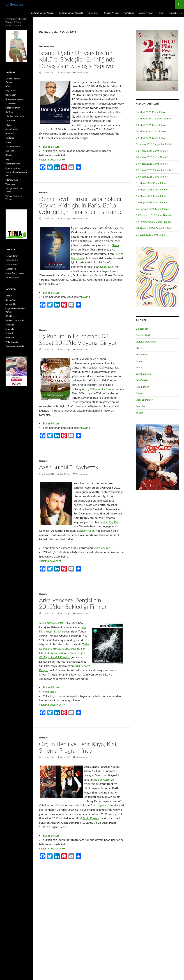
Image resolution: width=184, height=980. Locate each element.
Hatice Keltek (12, 260)
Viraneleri (10, 338)
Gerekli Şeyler (144, 374)
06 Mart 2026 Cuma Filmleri (152, 112)
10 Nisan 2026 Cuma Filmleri (152, 157)
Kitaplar (140, 393)
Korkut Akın (11, 264)
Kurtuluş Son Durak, (64, 649)
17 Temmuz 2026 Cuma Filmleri (154, 222)
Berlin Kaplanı (91, 818)
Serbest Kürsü (12, 277)
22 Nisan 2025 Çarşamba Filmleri (154, 170)
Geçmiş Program (146, 13)
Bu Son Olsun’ (103, 779)
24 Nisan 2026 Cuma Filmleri (152, 177)
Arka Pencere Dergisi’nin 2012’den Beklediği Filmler (73, 603)
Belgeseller (142, 329)
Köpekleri (10, 316)
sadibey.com (14, 4)
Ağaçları (9, 296)
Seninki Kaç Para (110, 522)
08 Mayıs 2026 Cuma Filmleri (152, 189)
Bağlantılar (10, 90)
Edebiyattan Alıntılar (15, 116)
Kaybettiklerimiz (13, 146)
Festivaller (142, 354)
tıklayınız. (85, 297)
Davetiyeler (11, 103)
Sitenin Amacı (12, 180)
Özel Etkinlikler (46, 47)
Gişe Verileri (143, 380)
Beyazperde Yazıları (14, 99)
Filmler (161, 13)
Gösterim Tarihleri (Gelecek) (71, 13)
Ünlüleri (9, 333)
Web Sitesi (50, 692)
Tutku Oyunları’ (100, 805)
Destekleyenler (12, 108)
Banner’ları (10, 300)
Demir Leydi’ (107, 267)
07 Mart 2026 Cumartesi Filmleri (154, 118)
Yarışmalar (10, 184)
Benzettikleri (143, 335)
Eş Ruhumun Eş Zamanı (101, 389)
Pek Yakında (129, 13)
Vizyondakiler (93, 13)
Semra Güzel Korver (15, 273)
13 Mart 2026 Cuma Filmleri (152, 125)
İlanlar (8, 142)
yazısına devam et (52, 159)
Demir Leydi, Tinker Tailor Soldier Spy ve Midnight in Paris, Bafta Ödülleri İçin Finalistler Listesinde (81, 205)
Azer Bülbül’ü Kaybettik (69, 467)
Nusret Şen (11, 269)
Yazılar (140, 413)
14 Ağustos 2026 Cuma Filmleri (153, 228)
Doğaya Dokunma (146, 342)
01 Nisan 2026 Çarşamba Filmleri (154, 144)
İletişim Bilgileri (175, 13)
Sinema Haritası (13, 168)
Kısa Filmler (142, 387)
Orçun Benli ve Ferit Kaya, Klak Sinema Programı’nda (78, 747)
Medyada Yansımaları (15, 320)
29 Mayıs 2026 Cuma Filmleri (152, 202)
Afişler (8, 86)
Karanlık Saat (55, 653)
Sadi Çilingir (65, 73)
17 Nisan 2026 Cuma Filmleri (152, 164)
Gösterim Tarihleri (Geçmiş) (42, 13)
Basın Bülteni (51, 146)
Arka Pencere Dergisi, (52, 623)
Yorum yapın (82, 73)
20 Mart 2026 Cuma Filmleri (152, 131)
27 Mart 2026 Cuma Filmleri (152, 138)
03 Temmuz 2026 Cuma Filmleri (154, 215)
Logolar (9, 159)
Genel (139, 367)
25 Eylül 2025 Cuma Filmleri (152, 235)
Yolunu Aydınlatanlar (15, 346)
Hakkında (10, 138)
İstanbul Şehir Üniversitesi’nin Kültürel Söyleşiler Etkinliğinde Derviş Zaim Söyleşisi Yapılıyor (77, 59)
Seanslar (141, 406)
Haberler (43, 193)
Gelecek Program (111, 13)
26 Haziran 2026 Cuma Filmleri (153, 209)
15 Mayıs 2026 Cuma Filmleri (152, 196)
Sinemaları (10, 329)
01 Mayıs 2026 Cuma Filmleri (152, 183)
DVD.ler (140, 348)
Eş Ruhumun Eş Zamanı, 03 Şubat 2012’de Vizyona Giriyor (78, 339)
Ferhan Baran (12, 256)
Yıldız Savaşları (12, 342)
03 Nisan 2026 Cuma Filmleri (152, 151)
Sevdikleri (10, 325)
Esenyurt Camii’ (87, 531)
